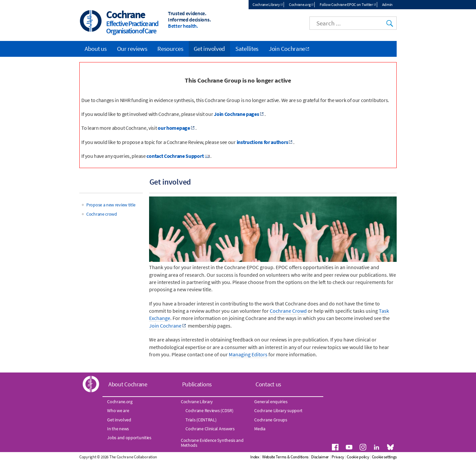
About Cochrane (128, 384)
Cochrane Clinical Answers (210, 429)
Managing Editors (248, 354)
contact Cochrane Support (175, 156)
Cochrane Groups (271, 420)
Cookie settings (384, 457)
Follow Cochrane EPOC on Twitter (346, 4)
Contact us (268, 384)
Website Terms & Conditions (285, 457)
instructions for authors (262, 142)
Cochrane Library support (278, 410)
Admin (388, 4)
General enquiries (271, 402)
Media (260, 429)
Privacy (338, 457)
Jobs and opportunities (129, 438)
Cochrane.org (300, 4)
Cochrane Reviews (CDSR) (209, 410)
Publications (197, 384)
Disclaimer (320, 457)
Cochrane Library (266, 4)
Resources (170, 49)
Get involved (209, 49)
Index (255, 457)
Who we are (118, 410)
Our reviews (132, 49)
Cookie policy (358, 457)
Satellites (247, 49)
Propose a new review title (111, 205)
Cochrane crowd (102, 214)
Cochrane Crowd (288, 311)
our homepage (174, 128)
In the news (118, 429)
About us (96, 49)
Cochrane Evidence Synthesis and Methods (212, 443)
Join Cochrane (165, 326)
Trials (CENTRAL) (201, 420)
